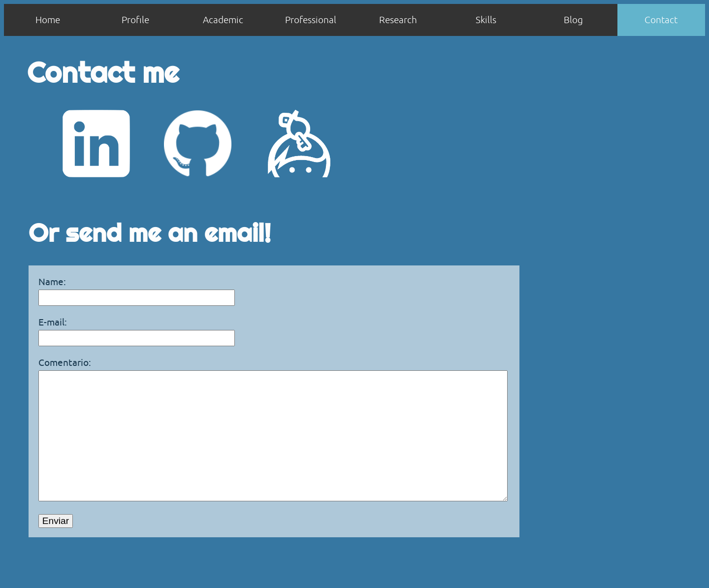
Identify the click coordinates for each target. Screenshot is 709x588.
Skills (486, 20)
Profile (135, 20)
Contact (661, 20)
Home (48, 20)
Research (398, 20)
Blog (573, 20)
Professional (311, 20)
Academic (223, 20)
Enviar (56, 550)
